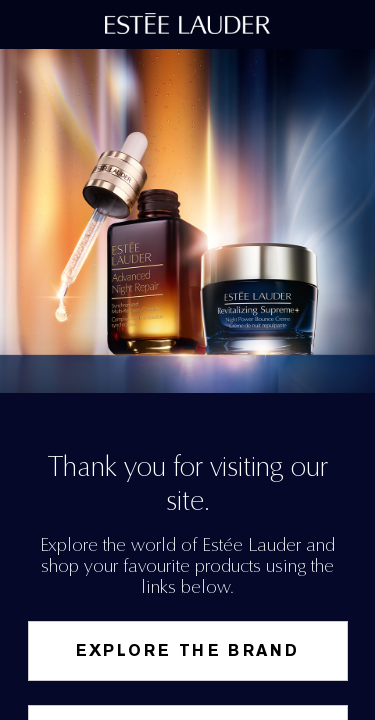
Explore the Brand (188, 650)
